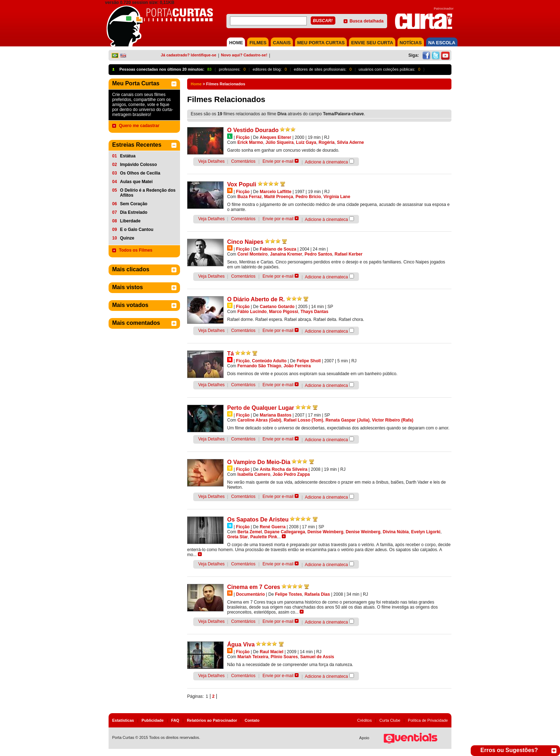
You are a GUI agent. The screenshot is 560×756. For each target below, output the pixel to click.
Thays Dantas (314, 312)
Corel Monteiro (253, 254)
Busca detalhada (367, 21)
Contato (252, 720)
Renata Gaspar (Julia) (347, 420)
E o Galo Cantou (137, 230)
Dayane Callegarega (285, 532)
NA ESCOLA (442, 43)
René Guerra (272, 527)
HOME (236, 43)
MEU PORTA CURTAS (321, 43)
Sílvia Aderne (350, 142)
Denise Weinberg (363, 532)
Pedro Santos (318, 254)
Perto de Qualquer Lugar (261, 408)
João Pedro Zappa (291, 474)
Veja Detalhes (211, 161)
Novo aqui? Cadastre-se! (244, 55)
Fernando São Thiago (259, 366)
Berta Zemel (250, 532)
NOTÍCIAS (411, 43)
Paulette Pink (264, 537)
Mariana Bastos (276, 415)
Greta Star (237, 537)
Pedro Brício (308, 197)
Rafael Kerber (349, 254)
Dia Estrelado (134, 212)
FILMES (258, 43)
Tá (231, 354)
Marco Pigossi (283, 312)
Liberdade (130, 221)
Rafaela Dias (317, 594)
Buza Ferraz (250, 197)
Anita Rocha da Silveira (283, 469)
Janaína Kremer (286, 254)
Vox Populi (242, 184)
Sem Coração (134, 204)
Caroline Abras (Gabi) (259, 420)
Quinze (127, 238)
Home (196, 84)
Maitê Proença (278, 197)
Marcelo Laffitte (276, 192)
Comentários (243, 161)
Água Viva (241, 644)
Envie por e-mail (278, 161)
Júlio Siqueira (279, 142)
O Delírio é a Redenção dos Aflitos (148, 193)
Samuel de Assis (317, 657)
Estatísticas (123, 720)
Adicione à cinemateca (327, 162)
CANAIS (282, 43)
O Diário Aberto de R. (256, 299)
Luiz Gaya (306, 142)
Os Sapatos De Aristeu (258, 520)
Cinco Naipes (245, 242)
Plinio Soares (284, 657)
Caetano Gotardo (277, 307)
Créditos (364, 720)
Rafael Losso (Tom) (303, 420)
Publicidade (152, 720)
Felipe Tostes (289, 594)
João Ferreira (297, 366)
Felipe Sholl (309, 361)
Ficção (243, 137)
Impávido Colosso (138, 165)
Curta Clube (390, 720)
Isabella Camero (254, 474)
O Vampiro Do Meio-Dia (259, 462)
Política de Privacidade (428, 720)
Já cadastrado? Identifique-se (188, 55)
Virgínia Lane (337, 197)
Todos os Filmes (136, 250)
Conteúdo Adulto (269, 361)
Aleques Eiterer (275, 137)
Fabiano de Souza (278, 249)
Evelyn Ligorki (426, 532)
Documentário (251, 594)
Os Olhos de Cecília (140, 173)
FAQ (175, 720)
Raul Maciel (271, 652)
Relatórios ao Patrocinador (212, 720)
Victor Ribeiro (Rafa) (392, 420)
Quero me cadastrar (139, 126)
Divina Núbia (396, 532)
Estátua (128, 156)
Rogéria (327, 142)
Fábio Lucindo (252, 312)
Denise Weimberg (325, 532)
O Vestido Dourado (253, 130)
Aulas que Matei (136, 182)
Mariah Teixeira (253, 657)
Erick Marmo (250, 142)
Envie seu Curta (372, 43)
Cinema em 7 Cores (254, 587)
